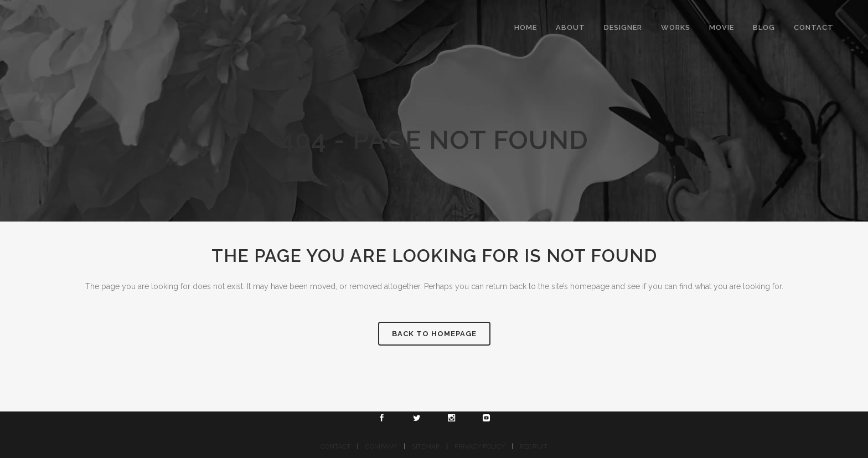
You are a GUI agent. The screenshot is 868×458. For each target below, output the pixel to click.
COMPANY (381, 446)
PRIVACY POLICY (480, 446)
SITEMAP (426, 446)
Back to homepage (434, 334)
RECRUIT (534, 446)
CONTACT (335, 446)
